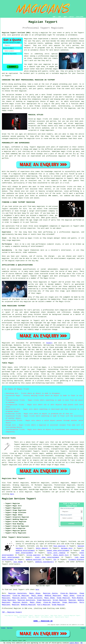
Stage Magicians (44, 600)
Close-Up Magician (69, 593)
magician (72, 354)
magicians (6, 352)
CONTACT (72, 17)
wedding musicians (34, 560)
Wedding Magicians (53, 596)
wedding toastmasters (44, 562)
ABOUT (65, 17)
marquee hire (67, 548)
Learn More (74, 643)
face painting (59, 546)
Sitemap (3, 628)
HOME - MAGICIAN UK (43, 621)
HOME (54, 17)
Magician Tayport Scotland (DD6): (17, 33)
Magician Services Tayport (19, 499)
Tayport (49, 343)
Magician (72, 600)
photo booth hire (61, 555)
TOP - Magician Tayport (12, 612)
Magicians (6, 343)
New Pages (10, 628)
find (9, 483)
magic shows (76, 492)
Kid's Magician (44, 605)
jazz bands (18, 562)
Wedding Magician (28, 605)
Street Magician (60, 600)
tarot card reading (56, 553)
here (12, 494)
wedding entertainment (25, 551)
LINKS (59, 17)
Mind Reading (78, 598)
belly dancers (42, 548)
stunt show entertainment (47, 557)
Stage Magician (63, 598)
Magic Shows (35, 593)
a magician (80, 544)
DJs (55, 560)
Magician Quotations (17, 593)
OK (82, 643)
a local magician (24, 492)
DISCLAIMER (80, 17)
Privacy (83, 628)
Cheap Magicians (9, 600)
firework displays (76, 560)
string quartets (34, 555)
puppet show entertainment (58, 551)
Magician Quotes (50, 593)
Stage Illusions (35, 598)
